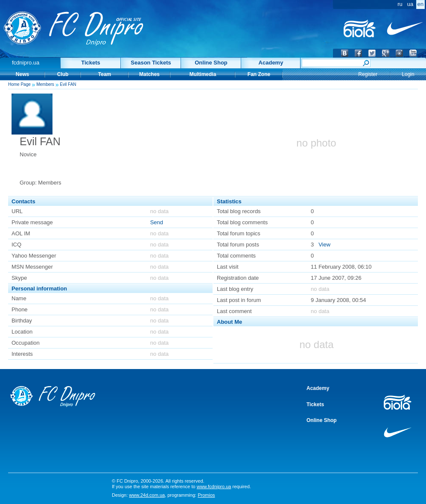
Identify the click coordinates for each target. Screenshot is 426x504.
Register (368, 74)
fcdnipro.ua (26, 63)
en (420, 4)
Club (63, 74)
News (22, 74)
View (324, 245)
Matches (149, 74)
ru (400, 4)
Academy (271, 63)
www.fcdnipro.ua (214, 486)
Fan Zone (259, 74)
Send (157, 222)
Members (45, 84)
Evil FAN (68, 84)
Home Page (19, 84)
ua (410, 4)
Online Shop (211, 63)
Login (408, 74)
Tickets (91, 63)
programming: (191, 495)
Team (105, 74)
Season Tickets (151, 63)
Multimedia (203, 74)
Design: (138, 495)
